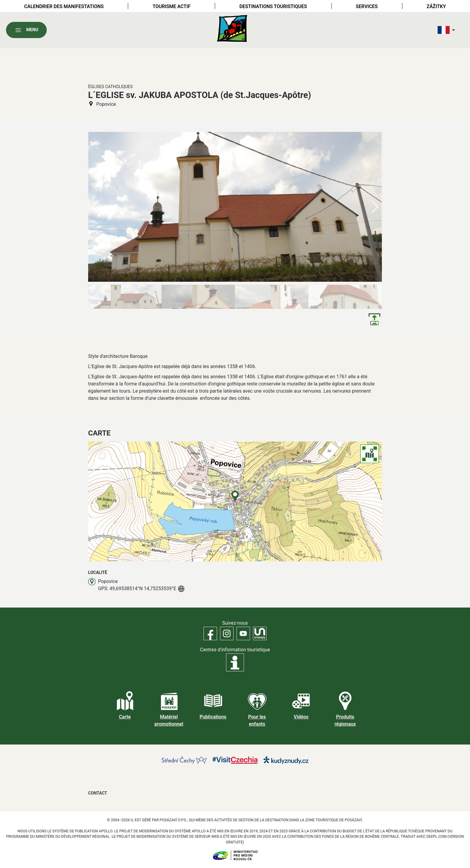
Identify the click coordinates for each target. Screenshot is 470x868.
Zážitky (436, 6)
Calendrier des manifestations (64, 6)
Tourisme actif (172, 6)
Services (367, 6)
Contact (98, 793)
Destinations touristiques (273, 6)
